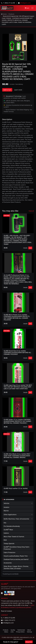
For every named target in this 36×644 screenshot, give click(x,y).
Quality (13, 630)
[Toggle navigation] (32, 8)
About (29, 630)
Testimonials (21, 630)
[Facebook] (2, 593)
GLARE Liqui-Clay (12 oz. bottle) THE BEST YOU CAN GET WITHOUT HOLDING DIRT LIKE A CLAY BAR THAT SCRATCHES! (18, 387)
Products (11, 14)
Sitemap (29, 632)
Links (12, 632)
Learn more (18, 90)
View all (31, 211)
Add (30, 248)
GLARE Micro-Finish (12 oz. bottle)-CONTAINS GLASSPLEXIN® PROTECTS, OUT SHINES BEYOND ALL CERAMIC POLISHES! (17, 317)
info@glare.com (25, 3)
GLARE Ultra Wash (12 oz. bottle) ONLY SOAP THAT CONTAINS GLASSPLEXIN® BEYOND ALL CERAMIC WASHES (17, 456)
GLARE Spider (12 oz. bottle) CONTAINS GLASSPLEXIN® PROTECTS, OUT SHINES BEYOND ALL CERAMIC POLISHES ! (17, 421)
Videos (6, 632)
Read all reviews (7, 611)
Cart (27, 8)
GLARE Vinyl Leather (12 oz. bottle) (16, 488)
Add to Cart (7, 90)
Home (4, 14)
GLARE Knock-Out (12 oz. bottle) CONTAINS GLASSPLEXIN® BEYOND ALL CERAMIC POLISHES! (17, 353)
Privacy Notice (20, 632)
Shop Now (29, 642)
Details (25, 248)
